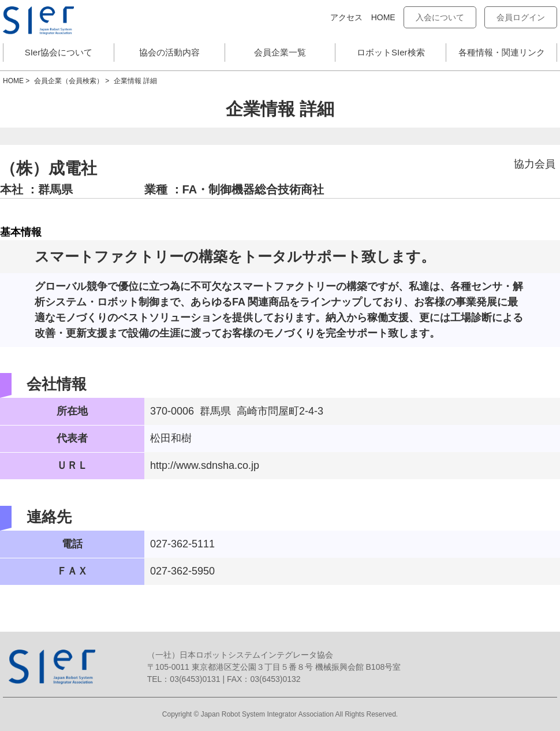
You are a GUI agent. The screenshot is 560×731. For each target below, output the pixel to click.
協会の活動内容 (169, 52)
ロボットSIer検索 (391, 52)
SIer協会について (59, 52)
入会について (440, 17)
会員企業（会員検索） (69, 81)
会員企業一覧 (280, 52)
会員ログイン (521, 17)
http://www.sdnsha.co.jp (205, 465)
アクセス (346, 17)
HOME (383, 17)
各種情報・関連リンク (502, 52)
